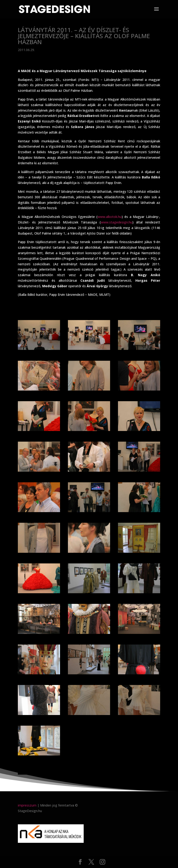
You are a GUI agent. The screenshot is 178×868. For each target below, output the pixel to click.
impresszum (27, 805)
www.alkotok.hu (110, 217)
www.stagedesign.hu (117, 222)
